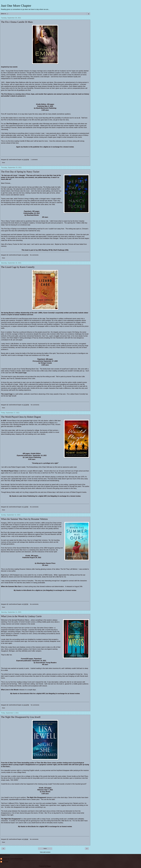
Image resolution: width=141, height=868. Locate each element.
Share (3, 163)
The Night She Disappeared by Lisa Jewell (21, 717)
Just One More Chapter (16, 6)
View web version (45, 852)
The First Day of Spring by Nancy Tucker (20, 172)
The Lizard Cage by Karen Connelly (18, 267)
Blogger (49, 866)
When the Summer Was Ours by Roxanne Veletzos (24, 519)
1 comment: (34, 160)
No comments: (34, 255)
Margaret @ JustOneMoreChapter (13, 859)
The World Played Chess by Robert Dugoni (21, 417)
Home (45, 849)
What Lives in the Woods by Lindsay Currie (21, 616)
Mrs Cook (5, 862)
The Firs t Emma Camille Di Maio (17, 22)
